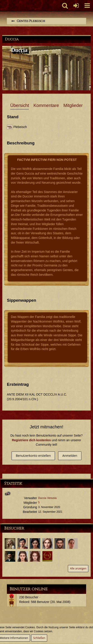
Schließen (39, 638)
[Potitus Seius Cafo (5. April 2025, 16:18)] (22, 544)
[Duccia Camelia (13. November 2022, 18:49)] (22, 556)
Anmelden (70, 456)
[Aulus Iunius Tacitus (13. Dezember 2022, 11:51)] (10, 556)
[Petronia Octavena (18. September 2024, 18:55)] (35, 544)
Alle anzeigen (78, 568)
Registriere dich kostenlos (31, 440)
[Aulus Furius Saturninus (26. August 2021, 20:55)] (47, 556)
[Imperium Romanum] (2, 6)
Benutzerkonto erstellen (33, 456)
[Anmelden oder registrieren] (76, 6)
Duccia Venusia (47, 498)
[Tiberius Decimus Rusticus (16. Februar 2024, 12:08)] (60, 544)
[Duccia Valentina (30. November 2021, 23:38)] (35, 556)
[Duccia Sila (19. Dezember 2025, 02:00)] (10, 544)
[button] (87, 6)
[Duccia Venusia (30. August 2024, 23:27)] (47, 544)
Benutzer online (28, 589)
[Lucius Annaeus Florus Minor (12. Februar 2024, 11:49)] (72, 544)
